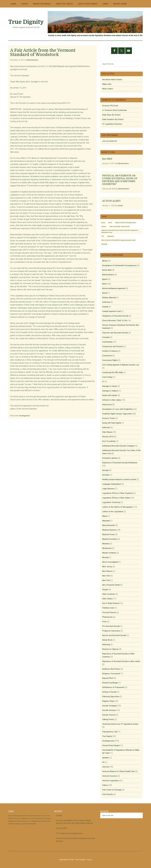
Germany (106, 475)
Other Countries (109, 594)
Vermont (106, 767)
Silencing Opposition (111, 697)
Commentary (107, 342)
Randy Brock (107, 640)
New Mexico (107, 571)
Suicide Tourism (109, 715)
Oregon (105, 590)
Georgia (105, 470)
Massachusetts (109, 525)
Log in (89, 860)
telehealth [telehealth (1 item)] (104, 244)
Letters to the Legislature (113, 512)
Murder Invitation (109, 553)
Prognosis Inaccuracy (111, 631)
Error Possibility (109, 441)
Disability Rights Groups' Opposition (117, 414)
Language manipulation (112, 484)
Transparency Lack (110, 732)
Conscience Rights (110, 360)
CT (103, 382)
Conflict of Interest (110, 351)
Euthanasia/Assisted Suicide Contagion (118, 446)
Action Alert (107, 270)
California (106, 302)
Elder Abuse (107, 432)
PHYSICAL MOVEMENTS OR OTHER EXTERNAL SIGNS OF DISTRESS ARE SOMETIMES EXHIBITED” (120, 180)
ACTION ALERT (111, 201)
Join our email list (109, 141)
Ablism (105, 261)
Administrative (108, 275)
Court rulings (107, 377)
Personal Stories (109, 612)
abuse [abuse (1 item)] (103, 223)
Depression (107, 405)
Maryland (106, 521)
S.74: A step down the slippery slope (69, 833)
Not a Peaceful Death (111, 585)
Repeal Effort (108, 678)
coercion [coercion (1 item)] (104, 227)
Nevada (105, 557)
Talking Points (108, 719)
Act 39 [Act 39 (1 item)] (110, 223)
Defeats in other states (112, 400)
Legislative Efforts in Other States (116, 498)
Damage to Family (110, 386)
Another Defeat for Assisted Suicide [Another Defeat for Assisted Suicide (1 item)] (126, 223)
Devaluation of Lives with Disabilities (118, 409)
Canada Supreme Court (112, 311)
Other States (107, 599)
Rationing (106, 645)
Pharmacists (107, 617)
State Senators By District (113, 119)
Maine (105, 516)
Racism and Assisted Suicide (114, 635)
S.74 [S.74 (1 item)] (103, 236)
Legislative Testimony (111, 502)
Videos (105, 785)
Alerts (105, 284)
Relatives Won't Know (111, 669)
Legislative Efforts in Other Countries (117, 493)
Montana (106, 544)
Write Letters (108, 89)
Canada (105, 307)
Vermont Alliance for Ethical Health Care (118, 771)
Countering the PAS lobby (113, 372)
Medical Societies (110, 539)
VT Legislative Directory (112, 124)
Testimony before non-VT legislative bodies (120, 724)
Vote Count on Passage (112, 790)
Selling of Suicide (109, 692)
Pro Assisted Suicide (111, 626)
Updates (106, 758)
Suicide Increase (109, 710)
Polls (104, 622)
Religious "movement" (111, 674)
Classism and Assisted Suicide (115, 333)
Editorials (106, 427)
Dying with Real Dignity (112, 423)
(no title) (107, 159)
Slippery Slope (108, 701)
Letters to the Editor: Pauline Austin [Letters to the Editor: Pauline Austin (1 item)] (119, 227)
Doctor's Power (109, 418)
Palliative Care (108, 608)
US (103, 762)
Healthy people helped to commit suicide (119, 479)
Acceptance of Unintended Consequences (119, 265)
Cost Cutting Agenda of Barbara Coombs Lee (121, 365)
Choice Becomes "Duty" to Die (115, 320)
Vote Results (108, 794)
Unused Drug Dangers (111, 745)
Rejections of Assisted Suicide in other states (121, 661)
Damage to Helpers (110, 391)
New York (106, 576)
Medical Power (108, 534)
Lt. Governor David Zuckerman (114, 110)
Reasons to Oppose (110, 649)
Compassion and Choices (113, 346)
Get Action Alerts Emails (112, 80)
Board (105, 293)
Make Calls (107, 84)
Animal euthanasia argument (114, 288)
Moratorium (107, 548)
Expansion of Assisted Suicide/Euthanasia (120, 463)
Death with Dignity (110, 395)
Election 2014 (108, 437)
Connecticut (107, 356)
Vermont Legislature (111, 781)
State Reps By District (111, 115)
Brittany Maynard (109, 298)
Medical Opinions (109, 530)
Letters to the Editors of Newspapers (118, 507)
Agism (105, 279)
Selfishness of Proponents (113, 687)
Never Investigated (110, 562)
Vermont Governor (110, 776)
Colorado (106, 337)
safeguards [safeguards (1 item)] (111, 236)
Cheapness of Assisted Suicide (115, 316)
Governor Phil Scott (110, 106)
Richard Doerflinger (110, 683)
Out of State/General (111, 603)
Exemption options (110, 458)
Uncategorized (24, 416)
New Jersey (107, 567)
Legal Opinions (108, 489)
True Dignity (26, 22)
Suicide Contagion (110, 706)
